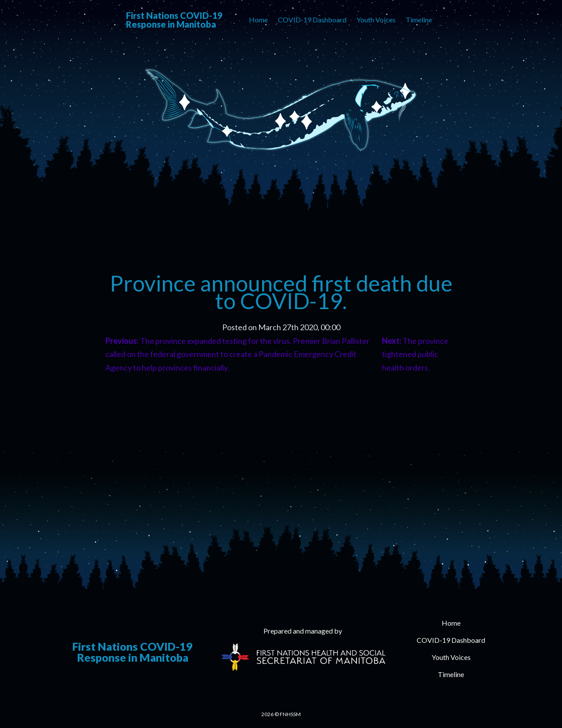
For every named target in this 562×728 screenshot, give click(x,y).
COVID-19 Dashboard (312, 20)
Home (258, 20)
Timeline (419, 20)
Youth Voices (376, 20)
